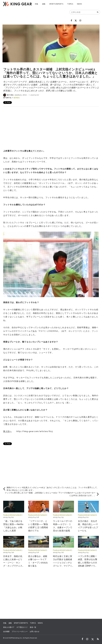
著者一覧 (33, 627)
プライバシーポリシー (20, 632)
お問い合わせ (35, 632)
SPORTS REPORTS (56, 4)
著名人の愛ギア (9, 627)
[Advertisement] (51, 125)
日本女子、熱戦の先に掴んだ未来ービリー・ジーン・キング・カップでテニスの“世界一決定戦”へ (13, 563)
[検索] (98, 12)
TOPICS (70, 4)
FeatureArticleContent (12, 515)
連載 (44, 4)
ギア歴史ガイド (22, 627)
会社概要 (6, 632)
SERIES (17, 98)
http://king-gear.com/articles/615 (35, 431)
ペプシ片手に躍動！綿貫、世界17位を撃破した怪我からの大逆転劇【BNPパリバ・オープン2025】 (88, 563)
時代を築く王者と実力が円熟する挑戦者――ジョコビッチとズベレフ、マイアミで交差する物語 (63, 563)
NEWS (79, 4)
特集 (37, 4)
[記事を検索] (83, 12)
